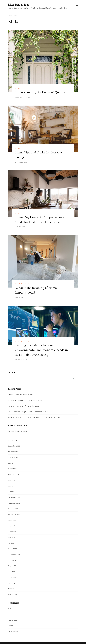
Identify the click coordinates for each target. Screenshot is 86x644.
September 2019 (14, 514)
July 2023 (12, 463)
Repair (10, 625)
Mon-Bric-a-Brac (19, 5)
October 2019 (13, 508)
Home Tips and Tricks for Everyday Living (24, 406)
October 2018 (13, 560)
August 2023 (13, 457)
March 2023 (12, 468)
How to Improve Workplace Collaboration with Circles (28, 411)
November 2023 (14, 451)
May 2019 (12, 537)
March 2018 (12, 594)
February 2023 (14, 474)
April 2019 (12, 543)
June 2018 (12, 577)
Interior (11, 614)
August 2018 (13, 565)
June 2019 (12, 531)
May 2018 (12, 583)
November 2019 (14, 503)
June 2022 (12, 491)
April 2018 (12, 588)
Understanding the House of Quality (40, 92)
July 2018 (12, 571)
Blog (18, 88)
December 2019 (14, 497)
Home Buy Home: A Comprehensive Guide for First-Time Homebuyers (34, 417)
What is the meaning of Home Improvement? (25, 400)
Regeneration (22, 284)
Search (11, 372)
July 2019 (12, 525)
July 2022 (12, 485)
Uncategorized (14, 631)
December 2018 (14, 554)
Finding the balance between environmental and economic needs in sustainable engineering (42, 350)
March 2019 (12, 548)
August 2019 (13, 520)
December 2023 (14, 445)
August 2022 (13, 480)
